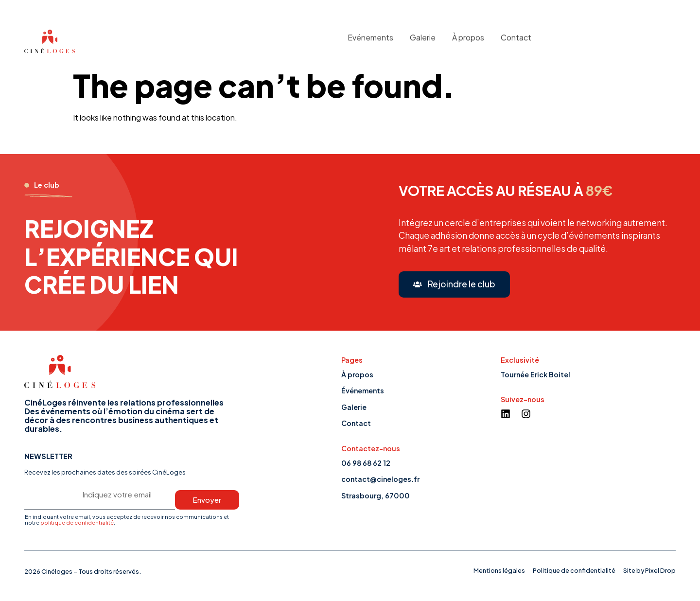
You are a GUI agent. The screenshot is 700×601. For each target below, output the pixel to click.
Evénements (370, 34)
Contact (516, 34)
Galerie (423, 34)
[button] (454, 284)
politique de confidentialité (77, 522)
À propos (468, 34)
